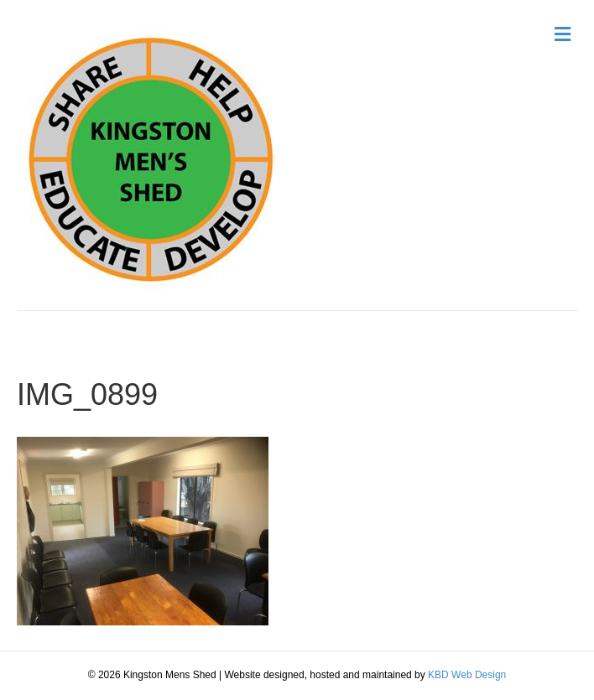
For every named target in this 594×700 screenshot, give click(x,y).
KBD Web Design (467, 675)
